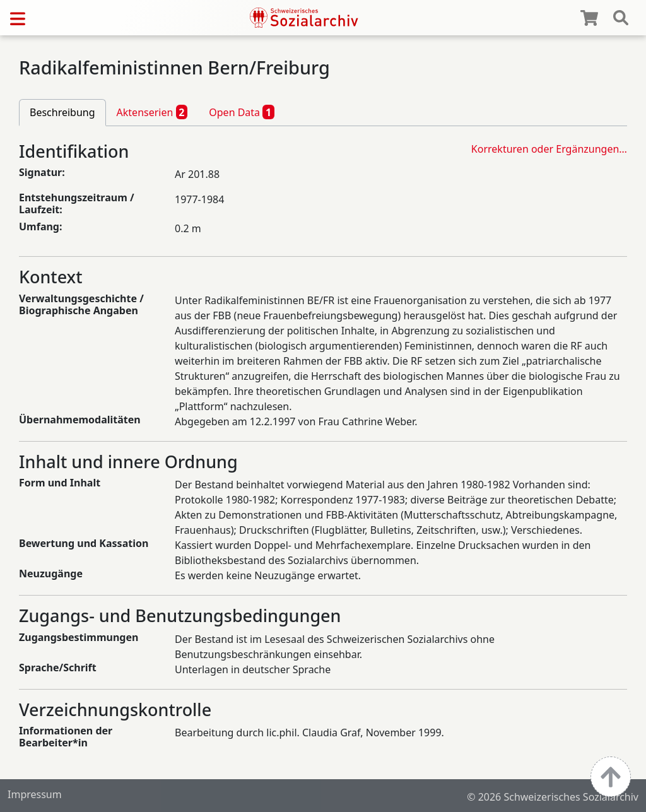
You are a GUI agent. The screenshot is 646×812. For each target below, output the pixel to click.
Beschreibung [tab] (62, 112)
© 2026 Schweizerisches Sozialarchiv (553, 797)
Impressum (35, 794)
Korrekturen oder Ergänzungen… (549, 149)
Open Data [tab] (242, 112)
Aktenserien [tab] (152, 112)
